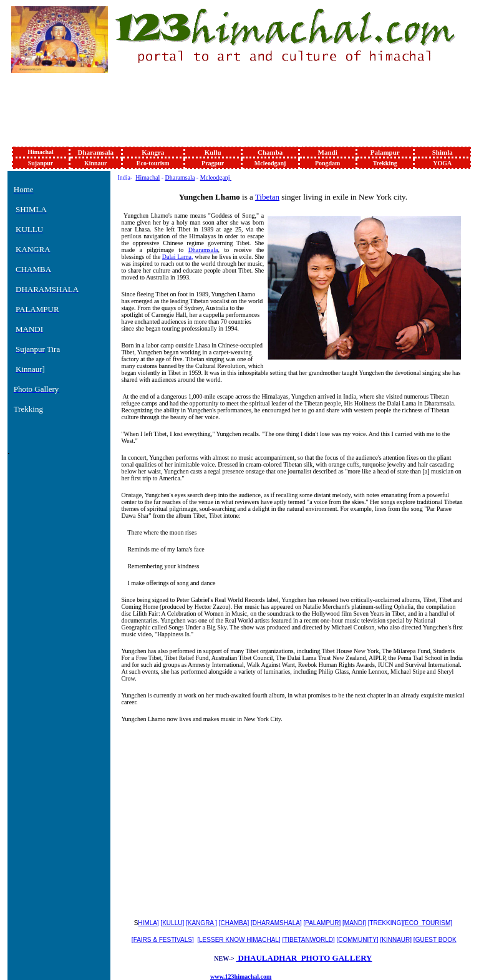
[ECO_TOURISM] (428, 923)
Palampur (385, 152)
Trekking (385, 163)
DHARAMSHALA (276, 923)
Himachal (41, 152)
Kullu (213, 152)
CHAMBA (234, 923)
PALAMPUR (322, 923)
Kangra (153, 152)
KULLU (172, 923)
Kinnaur (96, 163)
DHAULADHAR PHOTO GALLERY (304, 958)
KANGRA (201, 923)
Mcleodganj (270, 163)
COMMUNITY (357, 940)
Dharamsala (96, 152)
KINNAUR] (397, 940)
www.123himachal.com (241, 977)
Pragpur (213, 163)
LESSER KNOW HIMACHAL (239, 940)
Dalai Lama (177, 257)
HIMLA (148, 923)
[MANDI (353, 923)
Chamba (270, 152)
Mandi (328, 152)
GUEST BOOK (436, 940)
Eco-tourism (153, 163)
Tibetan (267, 197)
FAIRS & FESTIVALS (163, 940)
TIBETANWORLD (308, 940)
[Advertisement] (238, 115)
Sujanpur (41, 163)
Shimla (443, 152)
